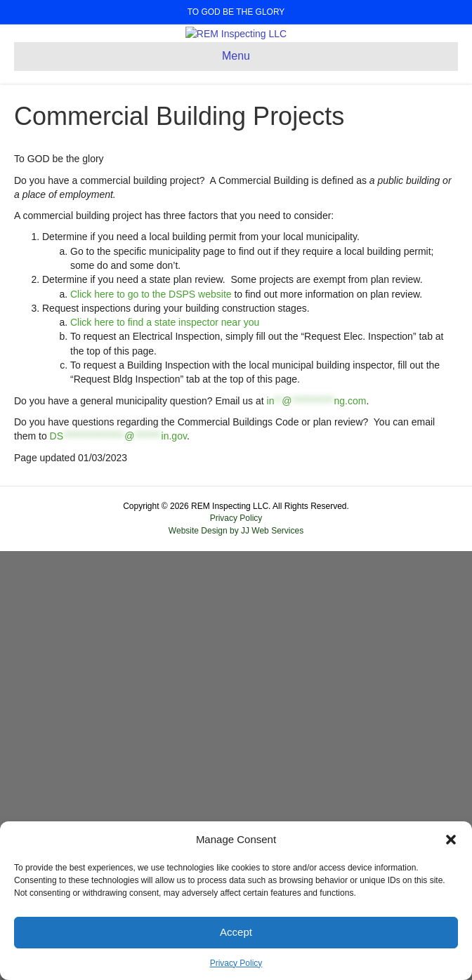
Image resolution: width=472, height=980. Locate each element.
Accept (236, 932)
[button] (451, 840)
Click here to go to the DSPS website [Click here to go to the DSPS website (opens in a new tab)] (151, 722)
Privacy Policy (236, 963)
